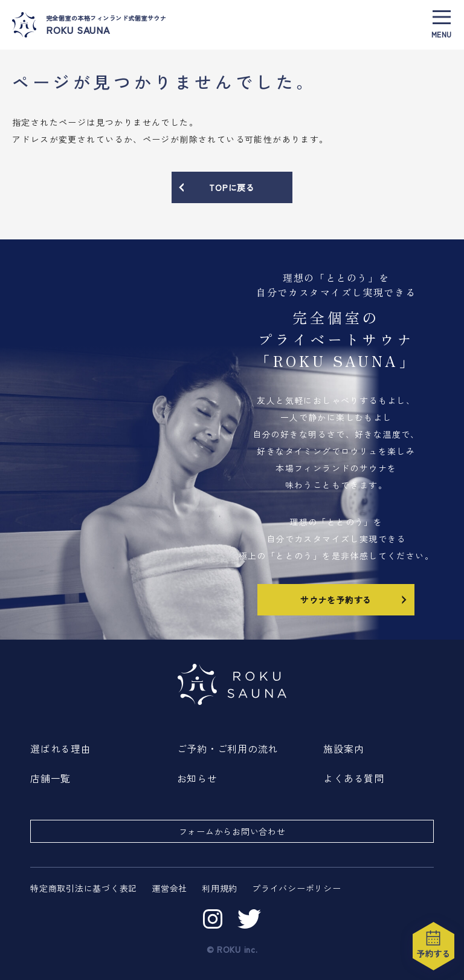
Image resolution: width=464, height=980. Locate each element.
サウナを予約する (355, 599)
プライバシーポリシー (297, 888)
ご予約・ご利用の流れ (228, 748)
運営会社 (169, 888)
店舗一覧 (50, 778)
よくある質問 (354, 778)
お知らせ (197, 778)
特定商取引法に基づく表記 (84, 888)
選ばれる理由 (61, 748)
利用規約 (220, 888)
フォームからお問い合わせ (232, 831)
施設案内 (343, 748)
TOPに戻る (216, 187)
